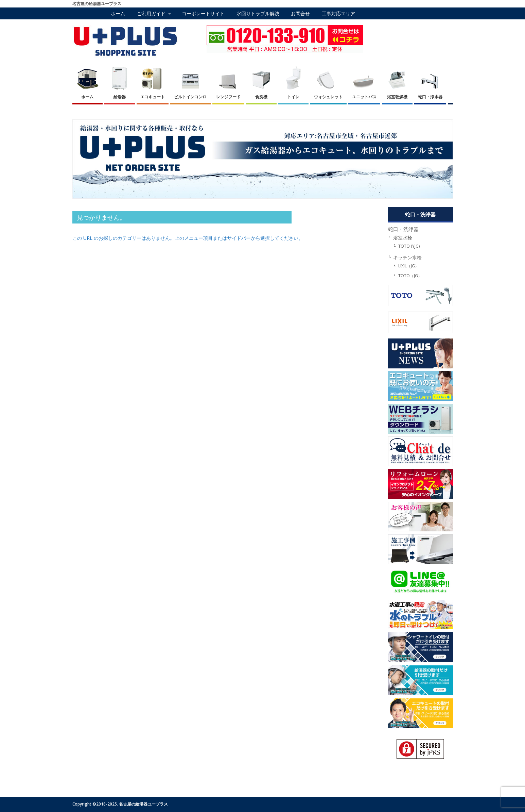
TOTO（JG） (410, 276)
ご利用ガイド (151, 13)
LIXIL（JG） (409, 266)
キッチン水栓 (407, 258)
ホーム (118, 13)
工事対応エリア (338, 13)
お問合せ (300, 13)
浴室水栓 (403, 238)
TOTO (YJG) (409, 246)
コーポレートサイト (203, 13)
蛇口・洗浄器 (403, 229)
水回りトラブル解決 (258, 13)
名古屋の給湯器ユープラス (143, 804)
